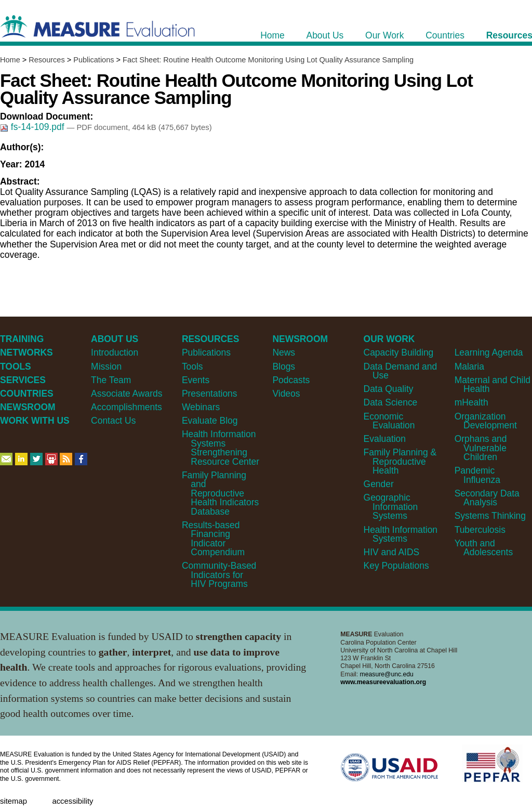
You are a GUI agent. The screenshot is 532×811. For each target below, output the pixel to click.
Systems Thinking (490, 516)
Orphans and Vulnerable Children (481, 448)
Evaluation (385, 439)
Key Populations (396, 566)
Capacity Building (399, 352)
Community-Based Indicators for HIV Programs (219, 575)
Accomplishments (127, 407)
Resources (46, 60)
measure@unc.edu (387, 674)
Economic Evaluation (389, 421)
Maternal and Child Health (493, 384)
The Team (111, 380)
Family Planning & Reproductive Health (400, 461)
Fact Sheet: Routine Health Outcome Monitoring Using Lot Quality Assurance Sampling (268, 60)
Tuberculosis (480, 530)
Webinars (201, 407)
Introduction (115, 352)
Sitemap (14, 801)
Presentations (210, 394)
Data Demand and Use (401, 371)
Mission (106, 367)
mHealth (471, 402)
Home (10, 60)
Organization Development (486, 421)
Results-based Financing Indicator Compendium (213, 539)
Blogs (284, 367)
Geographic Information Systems (391, 507)
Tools (192, 367)
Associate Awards (127, 394)
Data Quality (389, 389)
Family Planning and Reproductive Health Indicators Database (220, 493)
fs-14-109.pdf (33, 127)
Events (196, 380)
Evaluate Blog (210, 421)
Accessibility (72, 801)
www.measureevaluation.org (383, 682)
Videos (286, 394)
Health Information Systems (401, 534)
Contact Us (113, 421)
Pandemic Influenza (477, 475)
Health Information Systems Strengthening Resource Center (221, 448)
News (284, 352)
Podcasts (291, 380)
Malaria (469, 367)
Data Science (391, 402)
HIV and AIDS (392, 552)
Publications (94, 60)
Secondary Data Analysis (487, 498)
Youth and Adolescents (484, 548)
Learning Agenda (489, 352)
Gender (379, 484)
